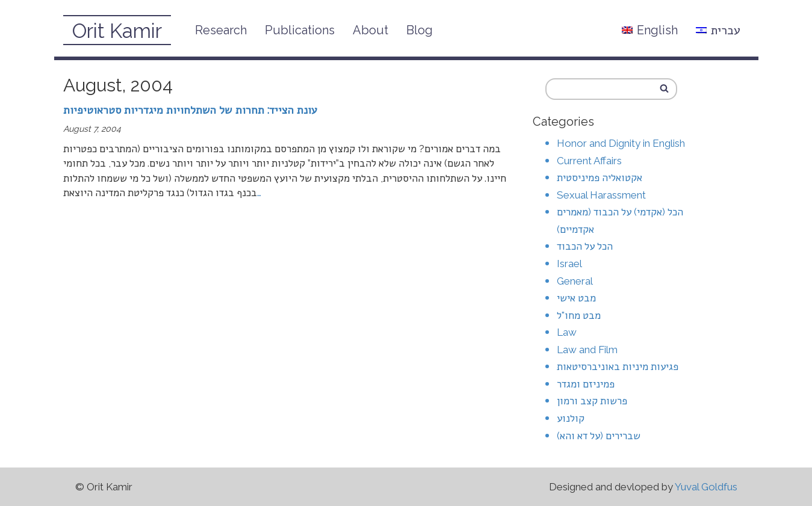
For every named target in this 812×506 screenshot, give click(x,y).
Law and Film (587, 350)
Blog (420, 30)
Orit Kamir (117, 31)
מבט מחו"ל (579, 315)
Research (221, 30)
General (575, 281)
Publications (300, 30)
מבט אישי (576, 298)
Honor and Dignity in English (621, 143)
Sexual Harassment (601, 195)
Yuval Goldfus (706, 487)
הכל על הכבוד (585, 246)
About (370, 30)
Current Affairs (589, 161)
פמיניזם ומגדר (586, 384)
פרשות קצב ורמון (592, 401)
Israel (569, 264)
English (650, 30)
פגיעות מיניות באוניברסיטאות (618, 366)
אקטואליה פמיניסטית (600, 177)
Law (567, 332)
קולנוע (571, 418)
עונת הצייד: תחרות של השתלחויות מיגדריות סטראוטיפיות (190, 110)
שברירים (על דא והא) (599, 436)
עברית (718, 30)
